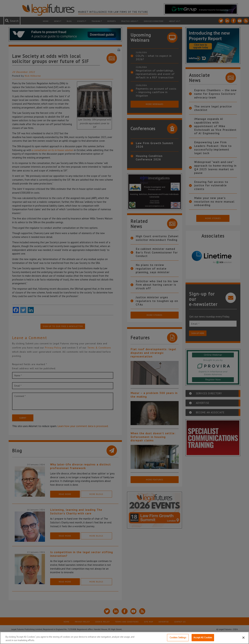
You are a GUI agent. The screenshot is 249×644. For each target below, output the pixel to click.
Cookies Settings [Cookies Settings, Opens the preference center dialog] (178, 638)
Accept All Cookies (203, 638)
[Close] (243, 638)
